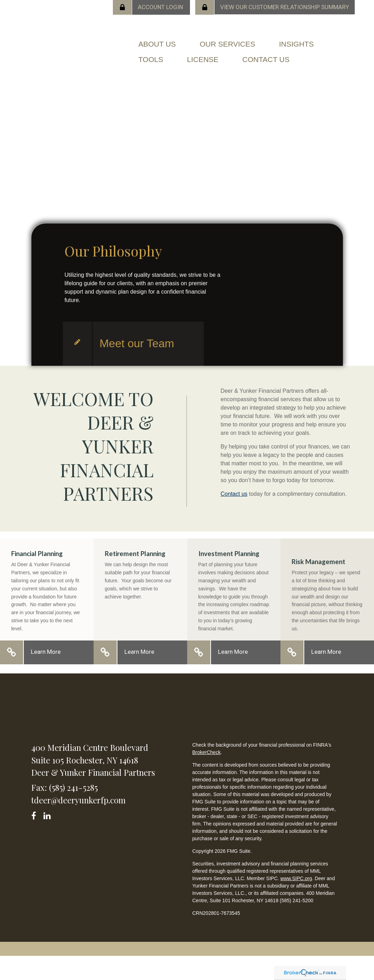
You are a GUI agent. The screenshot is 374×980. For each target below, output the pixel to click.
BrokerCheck (206, 752)
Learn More (46, 652)
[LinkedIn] (48, 814)
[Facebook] (36, 814)
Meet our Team (137, 343)
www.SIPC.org (296, 878)
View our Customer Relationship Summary (285, 7)
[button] (157, 44)
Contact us (234, 494)
